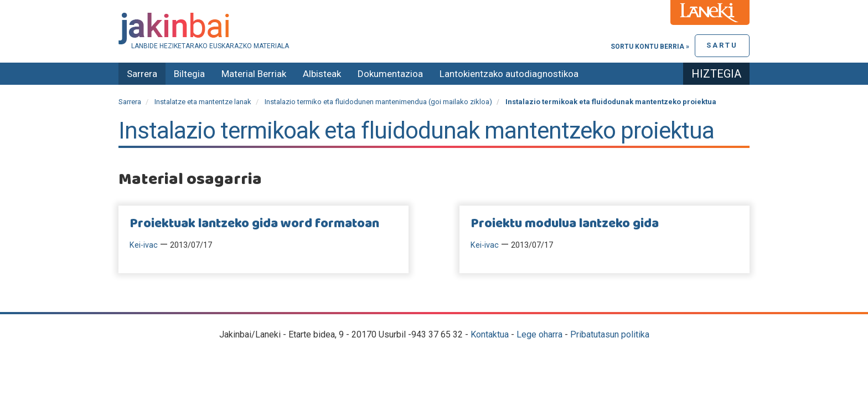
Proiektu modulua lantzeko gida (565, 224)
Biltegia (189, 74)
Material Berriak (254, 74)
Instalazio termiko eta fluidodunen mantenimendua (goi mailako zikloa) (378, 102)
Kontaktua (490, 334)
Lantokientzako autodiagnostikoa (509, 74)
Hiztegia (716, 74)
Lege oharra (539, 334)
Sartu (722, 45)
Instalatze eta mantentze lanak (203, 102)
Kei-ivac (144, 245)
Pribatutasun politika (610, 334)
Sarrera (142, 74)
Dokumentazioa (390, 74)
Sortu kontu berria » (650, 47)
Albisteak (322, 74)
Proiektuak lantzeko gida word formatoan (254, 224)
